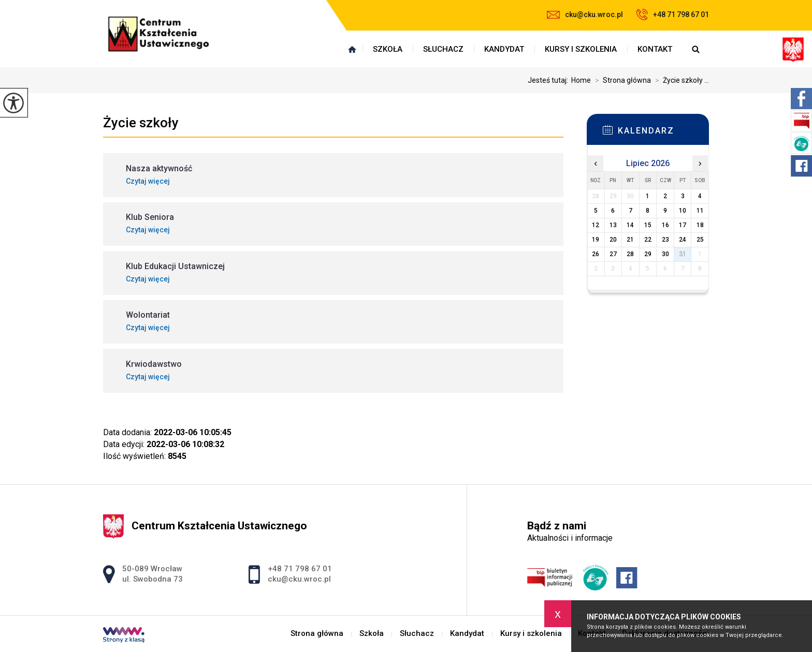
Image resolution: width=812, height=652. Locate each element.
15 (648, 225)
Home (581, 80)
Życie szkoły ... (680, 80)
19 (596, 240)
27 (613, 254)
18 (700, 225)
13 (613, 225)
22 (648, 240)
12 (596, 225)
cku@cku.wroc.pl (585, 14)
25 (700, 240)
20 (613, 240)
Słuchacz (443, 49)
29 (648, 254)
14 (630, 225)
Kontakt (655, 49)
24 (683, 240)
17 (683, 225)
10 (683, 211)
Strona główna (352, 49)
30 (665, 254)
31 (683, 254)
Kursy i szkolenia (581, 49)
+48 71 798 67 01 (672, 14)
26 (596, 254)
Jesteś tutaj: (549, 80)
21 (630, 240)
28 (630, 254)
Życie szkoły (141, 123)
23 (665, 240)
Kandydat (504, 49)
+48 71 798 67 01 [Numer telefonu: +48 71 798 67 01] (300, 569)
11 (700, 211)
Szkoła (388, 49)
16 (665, 225)
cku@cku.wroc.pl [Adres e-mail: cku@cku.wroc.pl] (299, 579)
